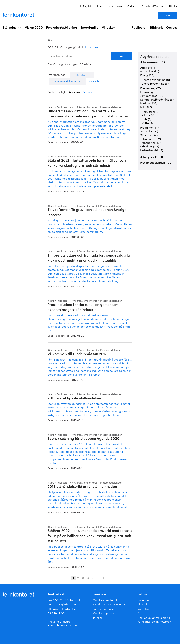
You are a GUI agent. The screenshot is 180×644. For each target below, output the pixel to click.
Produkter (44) (149, 127)
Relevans (74, 92)
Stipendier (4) (149, 135)
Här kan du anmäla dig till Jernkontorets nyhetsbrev (154, 619)
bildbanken (91, 47)
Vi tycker (108, 28)
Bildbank (156, 28)
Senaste (88, 92)
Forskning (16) (149, 92)
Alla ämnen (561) (152, 62)
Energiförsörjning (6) (155, 83)
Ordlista (132, 6)
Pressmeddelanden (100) (156, 162)
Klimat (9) (148, 115)
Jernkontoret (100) (152, 95)
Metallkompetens (104, 613)
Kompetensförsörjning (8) (157, 99)
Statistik (80, 75)
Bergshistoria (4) (151, 71)
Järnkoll (98, 617)
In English (86, 6)
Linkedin (143, 604)
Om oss (172, 28)
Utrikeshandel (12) (152, 150)
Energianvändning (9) (156, 79)
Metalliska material (105, 600)
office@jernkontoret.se (62, 608)
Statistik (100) (149, 131)
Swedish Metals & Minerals (110, 604)
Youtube (143, 608)
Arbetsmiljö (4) (150, 67)
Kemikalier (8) (151, 111)
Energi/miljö (89, 28)
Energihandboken (104, 608)
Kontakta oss (115, 6)
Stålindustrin (12, 28)
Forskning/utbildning (62, 28)
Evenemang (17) (150, 88)
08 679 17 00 (56, 613)
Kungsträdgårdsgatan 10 (64, 604)
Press (100, 6)
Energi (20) (147, 75)
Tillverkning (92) (150, 138)
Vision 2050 (34, 28)
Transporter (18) (150, 142)
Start (51, 40)
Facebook (144, 600)
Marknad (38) (149, 103)
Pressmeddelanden (66, 81)
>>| (105, 578)
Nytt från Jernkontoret (84, 107)
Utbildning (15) (150, 146)
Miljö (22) (146, 107)
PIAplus (173, 6)
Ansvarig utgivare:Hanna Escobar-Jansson (63, 623)
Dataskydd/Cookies (153, 6)
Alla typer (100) (152, 157)
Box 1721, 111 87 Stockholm (65, 600)
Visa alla (94, 81)
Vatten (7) (148, 123)
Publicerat (139, 28)
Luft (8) (147, 119)
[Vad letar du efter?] (139, 15)
